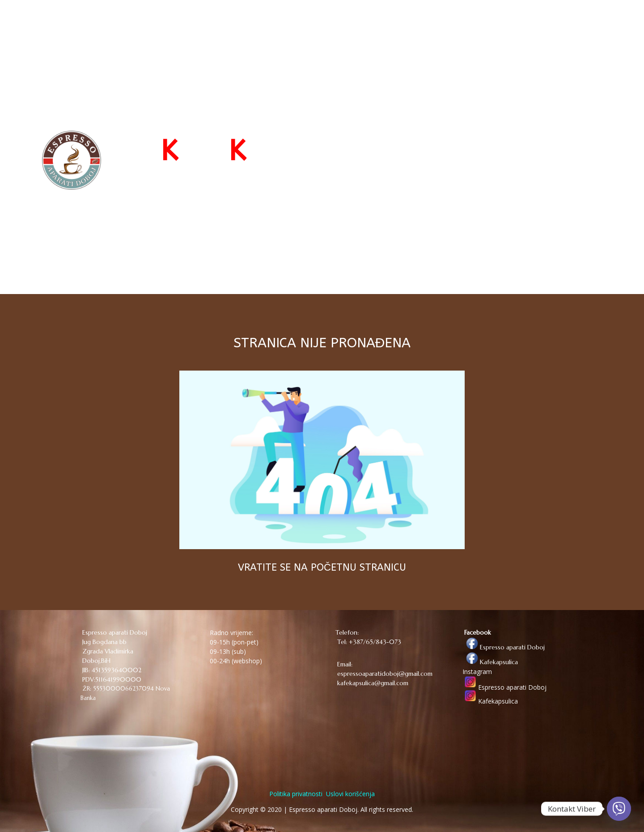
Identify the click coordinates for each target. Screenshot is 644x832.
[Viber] (619, 809)
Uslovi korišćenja (350, 794)
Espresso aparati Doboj (504, 647)
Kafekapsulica (490, 662)
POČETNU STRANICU (358, 567)
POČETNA (376, 23)
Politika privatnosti (296, 794)
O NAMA (497, 23)
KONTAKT (538, 23)
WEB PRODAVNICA (433, 23)
